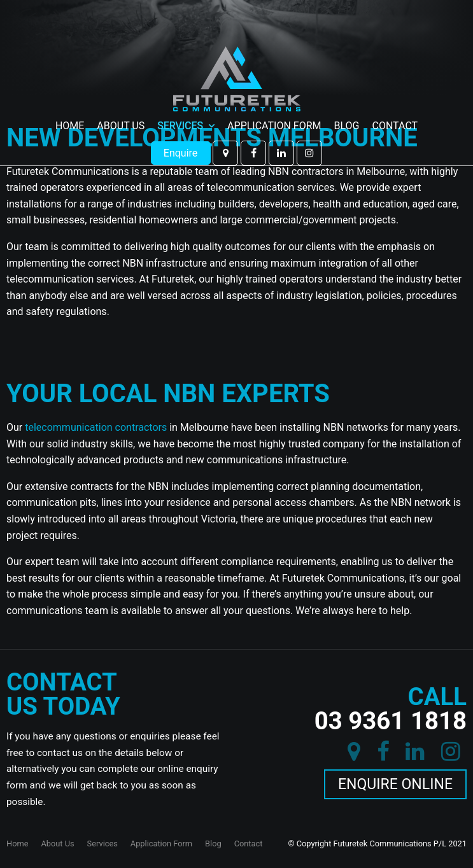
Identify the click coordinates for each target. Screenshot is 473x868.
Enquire (181, 119)
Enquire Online (395, 784)
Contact (395, 92)
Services (180, 92)
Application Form (274, 92)
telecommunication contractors (96, 427)
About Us (121, 92)
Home (70, 92)
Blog (347, 92)
